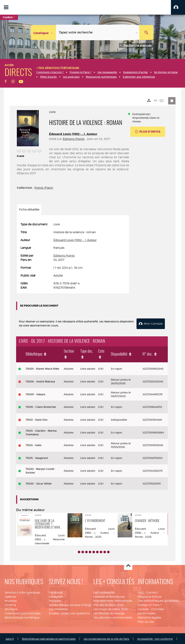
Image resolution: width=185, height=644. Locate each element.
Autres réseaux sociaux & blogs (70, 604)
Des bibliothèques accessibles (159, 600)
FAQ (141, 592)
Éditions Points (74, 139)
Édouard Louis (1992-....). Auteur (73, 134)
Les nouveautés (104, 592)
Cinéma (10, 604)
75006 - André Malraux (40, 381)
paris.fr (10, 638)
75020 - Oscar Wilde (39, 483)
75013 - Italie (33, 445)
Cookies (143, 608)
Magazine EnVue (149, 596)
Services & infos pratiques (22, 592)
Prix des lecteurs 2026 (109, 604)
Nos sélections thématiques (113, 600)
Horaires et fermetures (109, 596)
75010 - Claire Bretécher (41, 406)
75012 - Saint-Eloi (37, 419)
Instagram (56, 596)
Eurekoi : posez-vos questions (69, 613)
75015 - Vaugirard (37, 457)
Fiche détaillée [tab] (29, 210)
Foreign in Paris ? (150, 604)
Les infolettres (58, 608)
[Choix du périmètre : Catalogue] (44, 32)
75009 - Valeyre (35, 394)
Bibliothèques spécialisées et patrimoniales (49, 638)
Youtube (55, 600)
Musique (11, 600)
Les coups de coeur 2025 (111, 608)
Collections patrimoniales (23, 613)
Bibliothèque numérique (22, 617)
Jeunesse (11, 608)
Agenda (10, 596)
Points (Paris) (44, 188)
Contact (152, 592)
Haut (128, 565)
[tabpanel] (73, 256)
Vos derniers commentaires (113, 617)
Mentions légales (149, 617)
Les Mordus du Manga (109, 613)
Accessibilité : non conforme (155, 638)
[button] (178, 7)
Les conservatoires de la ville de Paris (106, 638)
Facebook (56, 592)
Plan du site (146, 621)
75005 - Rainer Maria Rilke (42, 368)
